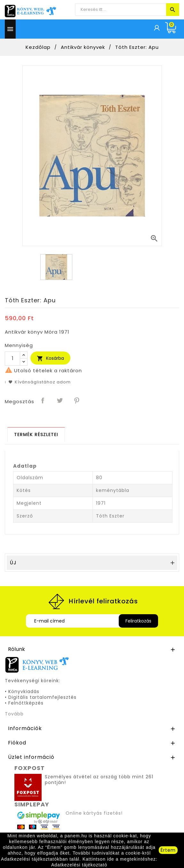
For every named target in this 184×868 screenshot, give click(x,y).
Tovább (14, 714)
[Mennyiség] (12, 359)
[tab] (36, 434)
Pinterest (77, 401)
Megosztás (43, 401)
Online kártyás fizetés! (94, 813)
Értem (168, 850)
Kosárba (50, 358)
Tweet (60, 401)
